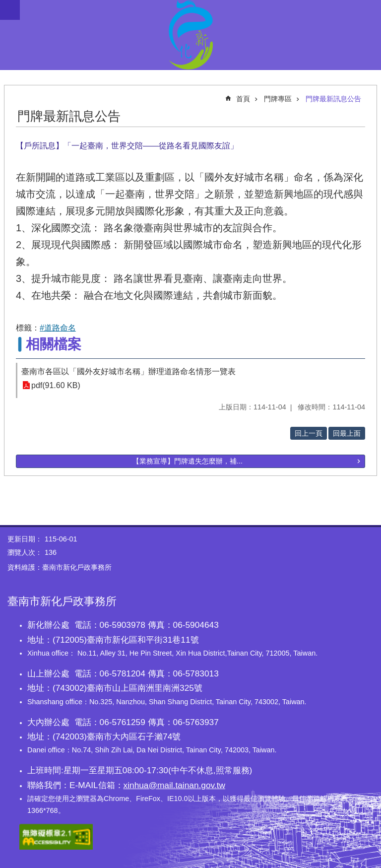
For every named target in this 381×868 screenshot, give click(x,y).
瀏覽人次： (25, 552)
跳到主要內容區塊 (5, 5)
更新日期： (25, 539)
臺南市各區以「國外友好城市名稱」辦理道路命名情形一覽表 (128, 371)
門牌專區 (278, 99)
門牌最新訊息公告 (333, 99)
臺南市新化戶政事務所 (190, 35)
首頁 (243, 99)
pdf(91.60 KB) (56, 385)
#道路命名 (58, 328)
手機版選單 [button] (10, 10)
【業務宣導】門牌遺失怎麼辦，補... (188, 461)
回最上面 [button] (347, 433)
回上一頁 (309, 433)
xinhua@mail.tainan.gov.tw (174, 785)
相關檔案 (54, 344)
